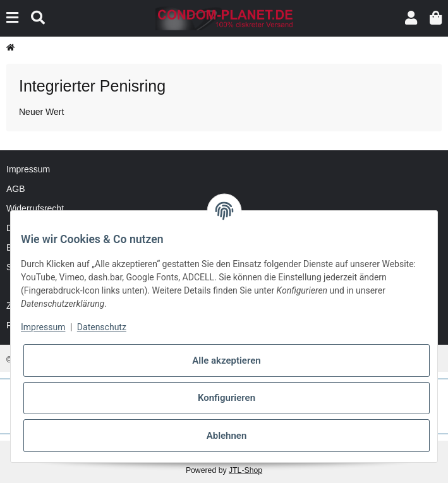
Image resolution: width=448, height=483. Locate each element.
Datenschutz (102, 327)
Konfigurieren (227, 398)
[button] (411, 18)
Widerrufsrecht (35, 208)
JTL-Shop (245, 470)
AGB (16, 189)
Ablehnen (227, 436)
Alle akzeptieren (226, 361)
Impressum (28, 169)
